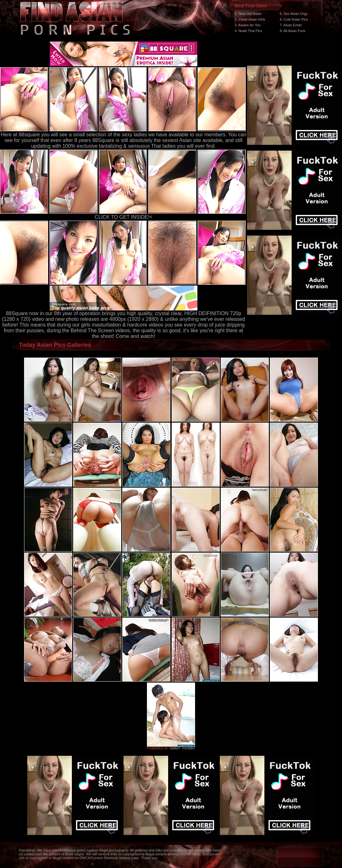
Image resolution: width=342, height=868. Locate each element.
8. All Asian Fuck (292, 31)
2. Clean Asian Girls (250, 19)
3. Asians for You (248, 25)
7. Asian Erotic (291, 25)
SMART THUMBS (182, 748)
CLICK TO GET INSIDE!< (123, 217)
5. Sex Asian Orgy (294, 14)
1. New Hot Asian (248, 14)
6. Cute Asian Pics (294, 19)
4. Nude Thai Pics (248, 31)
